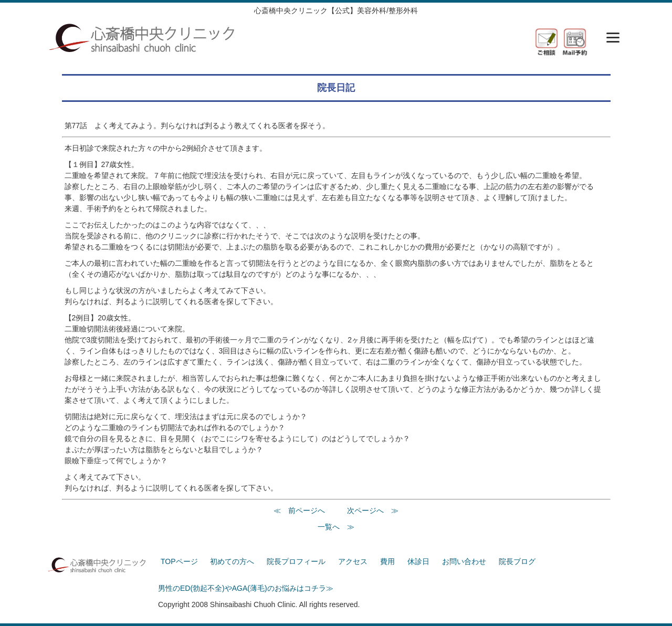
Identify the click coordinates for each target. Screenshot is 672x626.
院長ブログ (517, 561)
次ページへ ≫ (373, 510)
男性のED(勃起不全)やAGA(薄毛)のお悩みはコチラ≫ (246, 588)
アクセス (353, 561)
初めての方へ (232, 561)
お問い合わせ (464, 561)
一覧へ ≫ (336, 527)
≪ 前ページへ (299, 510)
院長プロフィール (296, 561)
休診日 (418, 561)
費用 (387, 561)
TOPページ (179, 561)
